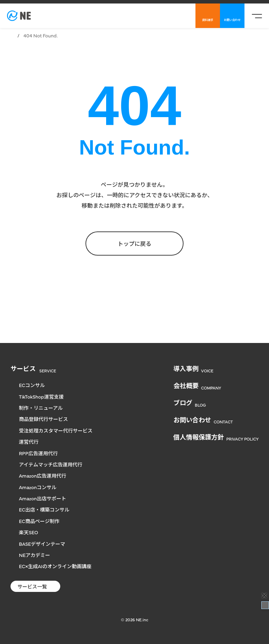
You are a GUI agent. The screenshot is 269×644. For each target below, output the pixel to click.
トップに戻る (134, 243)
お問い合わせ (232, 20)
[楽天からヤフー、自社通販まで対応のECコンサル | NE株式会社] (19, 16)
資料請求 (208, 20)
